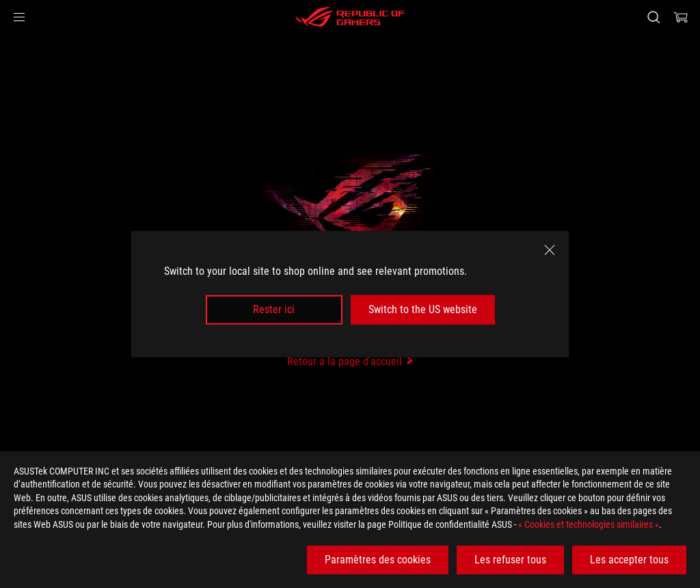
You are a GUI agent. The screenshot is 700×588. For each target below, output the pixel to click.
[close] (550, 250)
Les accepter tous (629, 560)
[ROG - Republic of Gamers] (350, 17)
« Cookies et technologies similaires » (589, 524)
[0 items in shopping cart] (681, 17)
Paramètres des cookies (378, 560)
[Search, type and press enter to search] (654, 17)
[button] (19, 17)
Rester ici (274, 309)
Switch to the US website (423, 309)
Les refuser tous (510, 560)
